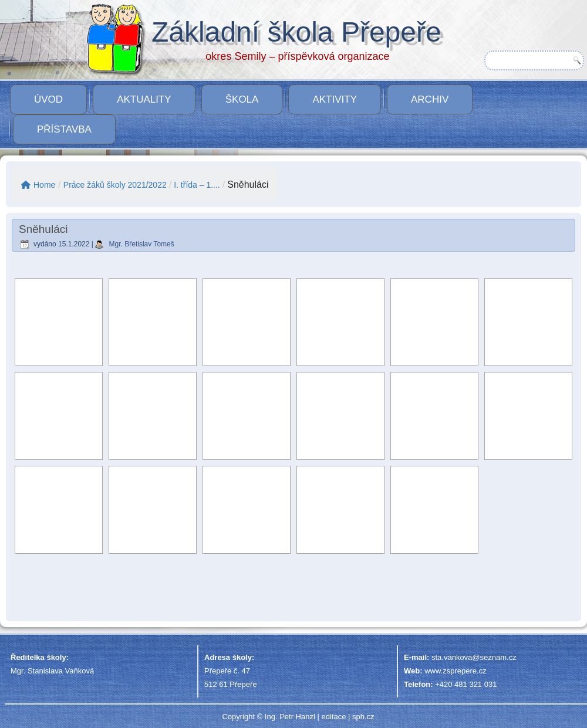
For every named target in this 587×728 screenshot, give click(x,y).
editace (333, 717)
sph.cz (363, 717)
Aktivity (335, 99)
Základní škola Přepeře (296, 32)
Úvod (48, 99)
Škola (242, 99)
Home (38, 185)
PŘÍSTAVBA (64, 129)
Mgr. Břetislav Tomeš (142, 244)
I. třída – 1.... (197, 185)
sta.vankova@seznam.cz (474, 657)
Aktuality (144, 99)
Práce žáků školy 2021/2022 (115, 185)
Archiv (430, 99)
